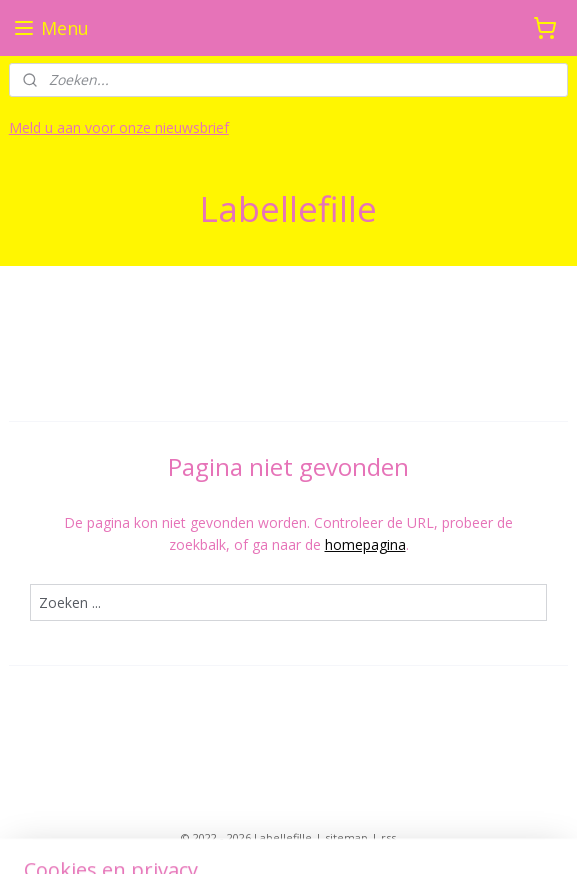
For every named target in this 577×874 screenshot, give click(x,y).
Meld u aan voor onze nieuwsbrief (119, 127)
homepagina (365, 544)
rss (388, 837)
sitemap (346, 837)
